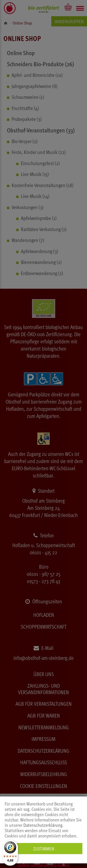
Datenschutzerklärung (43, 825)
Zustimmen (44, 849)
